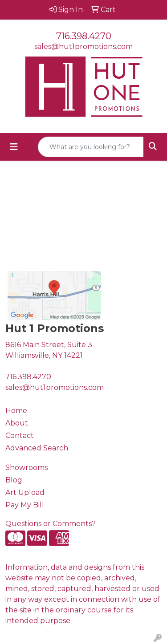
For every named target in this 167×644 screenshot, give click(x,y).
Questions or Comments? (51, 524)
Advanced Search (37, 448)
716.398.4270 (84, 36)
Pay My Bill (25, 505)
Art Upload (25, 492)
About (17, 423)
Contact (20, 435)
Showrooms (26, 468)
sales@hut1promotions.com (83, 47)
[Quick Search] (91, 147)
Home (16, 411)
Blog (14, 480)
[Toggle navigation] (14, 147)
